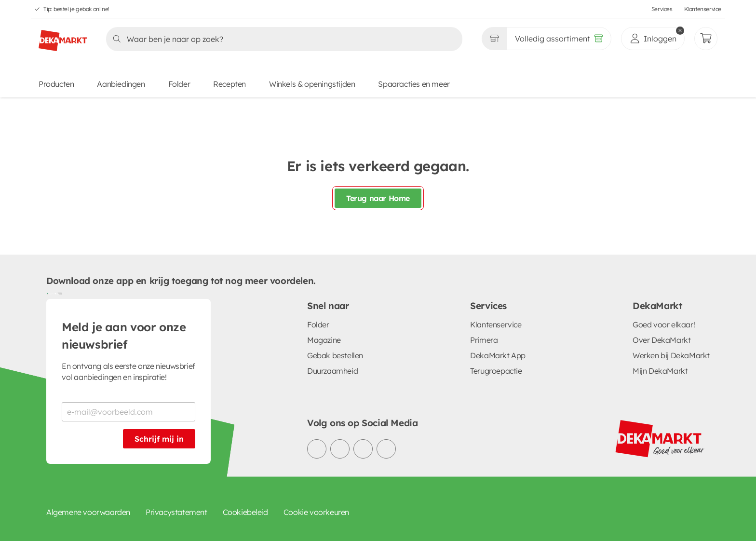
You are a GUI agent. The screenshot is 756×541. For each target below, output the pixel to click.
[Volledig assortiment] (559, 39)
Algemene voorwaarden (88, 512)
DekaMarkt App (498, 355)
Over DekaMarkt (661, 340)
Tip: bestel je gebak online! (76, 9)
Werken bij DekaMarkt (671, 355)
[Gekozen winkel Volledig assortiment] (494, 39)
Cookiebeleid (245, 512)
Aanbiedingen (121, 84)
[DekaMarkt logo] (63, 37)
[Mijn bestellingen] (706, 39)
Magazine (324, 340)
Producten (56, 84)
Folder (179, 84)
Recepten (229, 84)
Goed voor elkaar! (664, 325)
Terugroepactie (496, 371)
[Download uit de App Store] (58, 293)
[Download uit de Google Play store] (50, 293)
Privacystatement (176, 512)
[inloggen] (653, 39)
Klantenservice (703, 9)
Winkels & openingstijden (312, 84)
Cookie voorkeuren (316, 512)
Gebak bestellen (335, 355)
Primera (484, 340)
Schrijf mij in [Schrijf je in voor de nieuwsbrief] (159, 439)
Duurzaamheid (332, 371)
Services (662, 9)
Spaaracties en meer (414, 84)
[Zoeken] (281, 39)
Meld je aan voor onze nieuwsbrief (124, 336)
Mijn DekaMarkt (660, 371)
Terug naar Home (378, 198)
